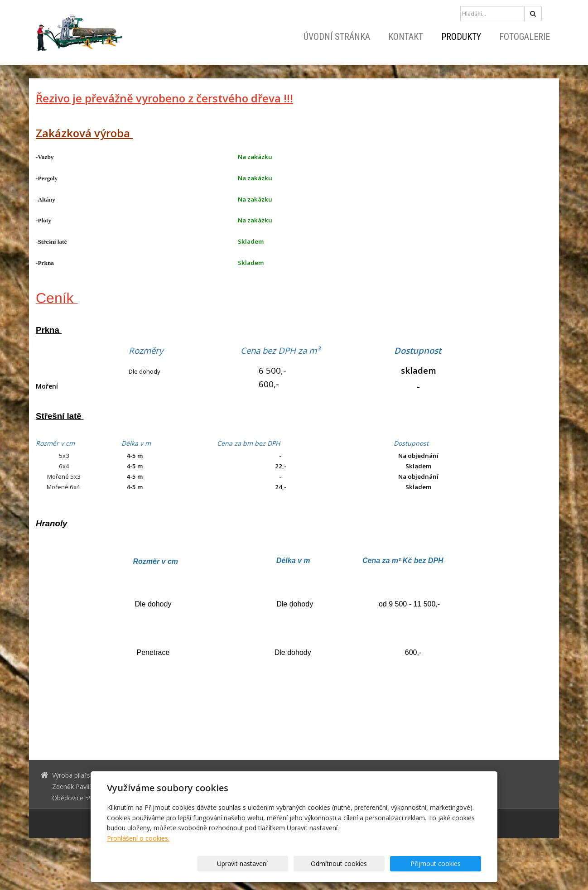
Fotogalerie (525, 37)
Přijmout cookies (446, 864)
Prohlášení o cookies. (138, 838)
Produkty (461, 37)
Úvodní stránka (337, 37)
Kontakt (406, 37)
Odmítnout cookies (372, 864)
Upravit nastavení (297, 864)
